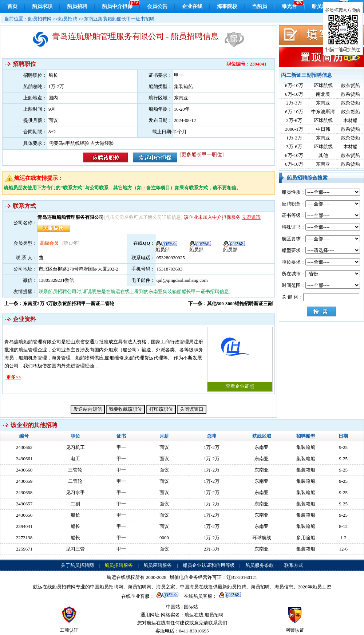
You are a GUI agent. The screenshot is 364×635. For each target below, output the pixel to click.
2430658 (24, 492)
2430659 (24, 481)
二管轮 (75, 481)
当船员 (260, 6)
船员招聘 (77, 6)
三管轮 (75, 470)
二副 (75, 504)
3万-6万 (294, 120)
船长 (75, 515)
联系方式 (294, 565)
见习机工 (75, 447)
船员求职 (42, 6)
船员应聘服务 (158, 565)
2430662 (24, 447)
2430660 (24, 470)
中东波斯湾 (323, 112)
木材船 (350, 120)
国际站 (191, 607)
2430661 (24, 459)
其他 (323, 155)
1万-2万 (294, 138)
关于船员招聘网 (77, 565)
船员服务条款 (260, 565)
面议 (164, 447)
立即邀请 (251, 217)
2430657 (24, 504)
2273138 (24, 538)
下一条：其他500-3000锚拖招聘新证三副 (230, 303)
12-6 (343, 549)
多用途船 (306, 538)
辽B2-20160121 (242, 577)
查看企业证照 (240, 358)
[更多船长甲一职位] (201, 155)
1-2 (343, 538)
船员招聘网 (40, 19)
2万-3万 (294, 103)
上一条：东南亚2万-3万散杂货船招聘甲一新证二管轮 (59, 303)
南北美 (323, 94)
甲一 (121, 447)
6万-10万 (294, 85)
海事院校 (227, 6)
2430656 (24, 515)
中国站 (173, 607)
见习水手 (75, 492)
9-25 (343, 447)
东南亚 (323, 103)
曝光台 (289, 6)
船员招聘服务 (119, 565)
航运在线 (194, 615)
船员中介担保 (117, 6)
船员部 (234, 247)
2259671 (24, 549)
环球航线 (323, 85)
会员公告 (157, 6)
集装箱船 (306, 447)
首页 (12, 6)
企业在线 (192, 6)
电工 (75, 459)
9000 (164, 538)
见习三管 (75, 549)
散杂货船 (351, 85)
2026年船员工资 (315, 587)
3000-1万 (294, 129)
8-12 (343, 526)
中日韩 (323, 129)
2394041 (24, 526)
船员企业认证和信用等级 (209, 565)
